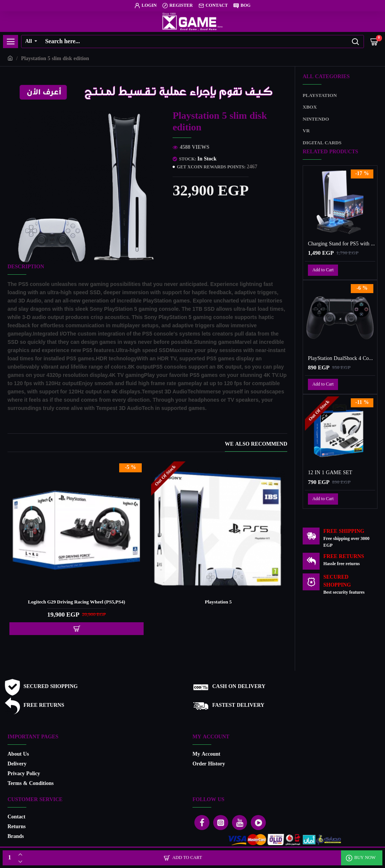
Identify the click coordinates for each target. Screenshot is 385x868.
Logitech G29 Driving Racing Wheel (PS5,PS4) (77, 603)
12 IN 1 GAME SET (330, 473)
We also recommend (256, 445)
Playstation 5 (218, 603)
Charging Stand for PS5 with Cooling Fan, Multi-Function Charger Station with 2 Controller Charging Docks (342, 244)
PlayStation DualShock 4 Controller (342, 359)
